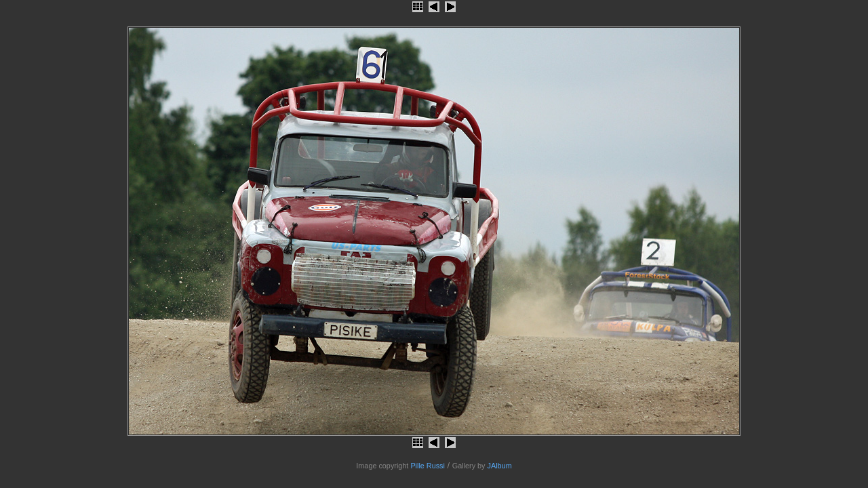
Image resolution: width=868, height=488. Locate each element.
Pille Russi (428, 466)
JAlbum (500, 466)
